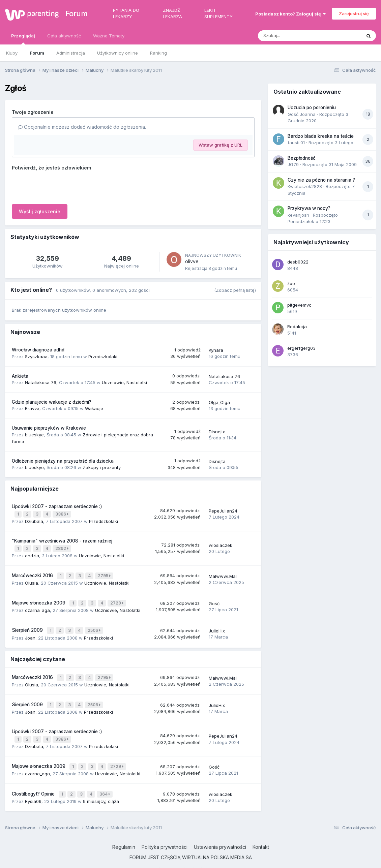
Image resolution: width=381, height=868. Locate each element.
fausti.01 (296, 143)
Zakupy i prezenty (102, 467)
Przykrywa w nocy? (309, 208)
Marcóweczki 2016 (33, 573)
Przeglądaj (23, 39)
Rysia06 (33, 789)
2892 (63, 547)
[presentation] (63, 186)
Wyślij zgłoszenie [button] (40, 211)
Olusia (32, 580)
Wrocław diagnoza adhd (38, 350)
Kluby (12, 53)
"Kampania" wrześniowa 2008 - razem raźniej (62, 539)
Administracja (71, 53)
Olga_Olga (219, 402)
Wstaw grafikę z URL (221, 145)
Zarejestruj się (354, 13)
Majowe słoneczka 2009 (39, 599)
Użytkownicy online (118, 53)
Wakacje (94, 408)
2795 (105, 573)
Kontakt (261, 835)
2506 (95, 625)
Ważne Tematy (109, 36)
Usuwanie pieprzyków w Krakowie (49, 428)
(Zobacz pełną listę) (235, 290)
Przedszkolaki (103, 356)
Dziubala (34, 520)
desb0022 (298, 262)
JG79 (293, 164)
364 (105, 783)
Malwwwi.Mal (223, 573)
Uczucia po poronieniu (312, 107)
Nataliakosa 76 (41, 382)
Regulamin (124, 835)
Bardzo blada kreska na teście (321, 136)
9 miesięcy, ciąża (101, 789)
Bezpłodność (302, 158)
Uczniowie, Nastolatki (124, 382)
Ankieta (20, 376)
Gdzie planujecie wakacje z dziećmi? (52, 402)
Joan (30, 632)
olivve (192, 261)
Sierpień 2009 (28, 625)
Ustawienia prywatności (220, 835)
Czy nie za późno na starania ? (321, 180)
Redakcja (297, 327)
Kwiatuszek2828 (305, 186)
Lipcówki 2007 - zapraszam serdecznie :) (57, 506)
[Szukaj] (293, 36)
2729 (118, 599)
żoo (291, 283)
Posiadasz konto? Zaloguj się (290, 14)
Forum (76, 13)
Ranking (158, 53)
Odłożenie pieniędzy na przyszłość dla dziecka (63, 461)
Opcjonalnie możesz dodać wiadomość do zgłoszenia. (82, 127)
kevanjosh (298, 215)
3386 (63, 513)
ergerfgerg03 (301, 348)
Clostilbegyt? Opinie (34, 783)
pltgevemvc (299, 305)
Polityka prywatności (165, 835)
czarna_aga (37, 606)
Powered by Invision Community (190, 858)
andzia (32, 553)
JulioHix (217, 626)
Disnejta (217, 432)
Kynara (216, 350)
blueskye (34, 435)
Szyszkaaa (36, 356)
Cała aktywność (64, 36)
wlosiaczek (221, 544)
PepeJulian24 (223, 510)
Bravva (32, 408)
